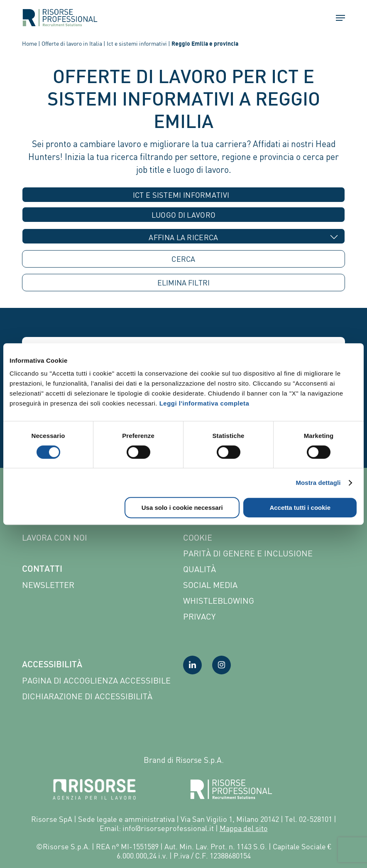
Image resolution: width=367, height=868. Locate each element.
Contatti (42, 570)
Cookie (198, 537)
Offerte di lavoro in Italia (72, 43)
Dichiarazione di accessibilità (87, 696)
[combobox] (183, 195)
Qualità (199, 569)
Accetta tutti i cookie (300, 508)
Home (29, 43)
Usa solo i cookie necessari (182, 508)
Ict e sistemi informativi (137, 43)
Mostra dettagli (318, 483)
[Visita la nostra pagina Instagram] (221, 665)
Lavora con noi (55, 537)
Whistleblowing (219, 601)
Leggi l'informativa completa (204, 403)
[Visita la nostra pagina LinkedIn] (192, 665)
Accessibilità (52, 665)
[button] (337, 18)
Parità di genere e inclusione (248, 553)
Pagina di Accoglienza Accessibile (96, 680)
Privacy (199, 616)
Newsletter (48, 585)
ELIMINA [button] (183, 283)
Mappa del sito (244, 828)
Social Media (210, 585)
